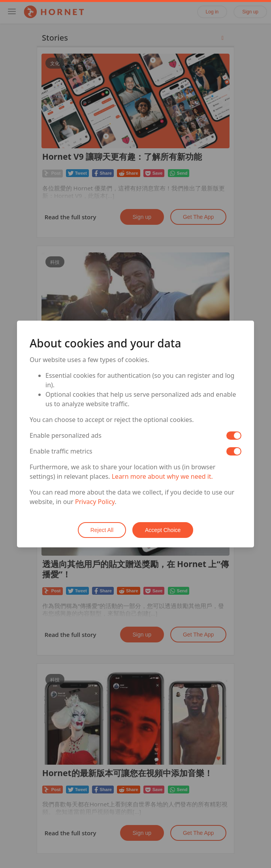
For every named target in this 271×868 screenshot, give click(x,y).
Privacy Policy (95, 502)
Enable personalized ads (66, 435)
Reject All (102, 530)
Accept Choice (163, 530)
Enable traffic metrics (61, 451)
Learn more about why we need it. (162, 476)
